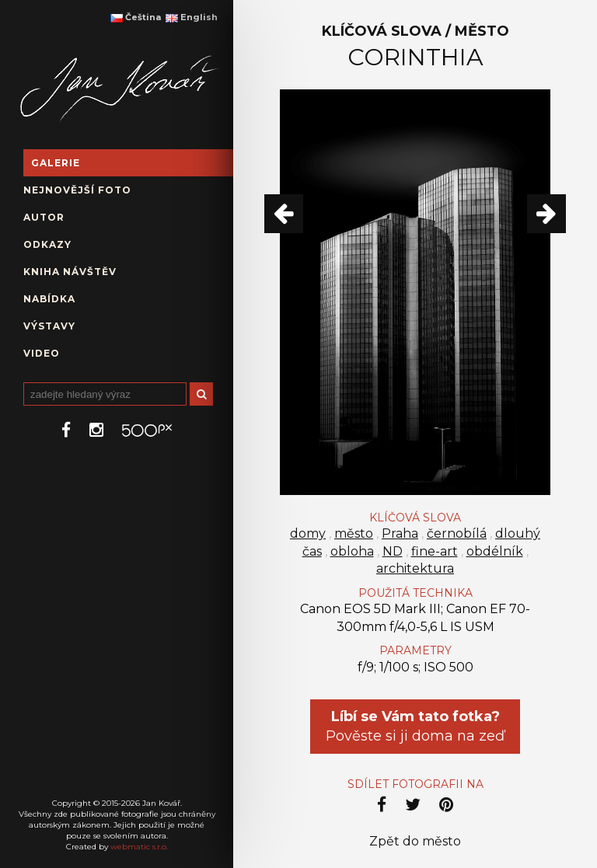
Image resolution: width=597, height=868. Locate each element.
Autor (44, 217)
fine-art (435, 551)
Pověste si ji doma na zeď (415, 726)
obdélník (495, 551)
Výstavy (49, 326)
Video (42, 353)
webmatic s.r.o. (139, 847)
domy (308, 533)
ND (393, 551)
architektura (415, 568)
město (354, 533)
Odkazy (47, 244)
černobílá (457, 533)
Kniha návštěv (70, 272)
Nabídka (49, 299)
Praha (400, 533)
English (192, 17)
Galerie (56, 163)
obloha (352, 551)
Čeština (136, 17)
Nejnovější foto (77, 190)
